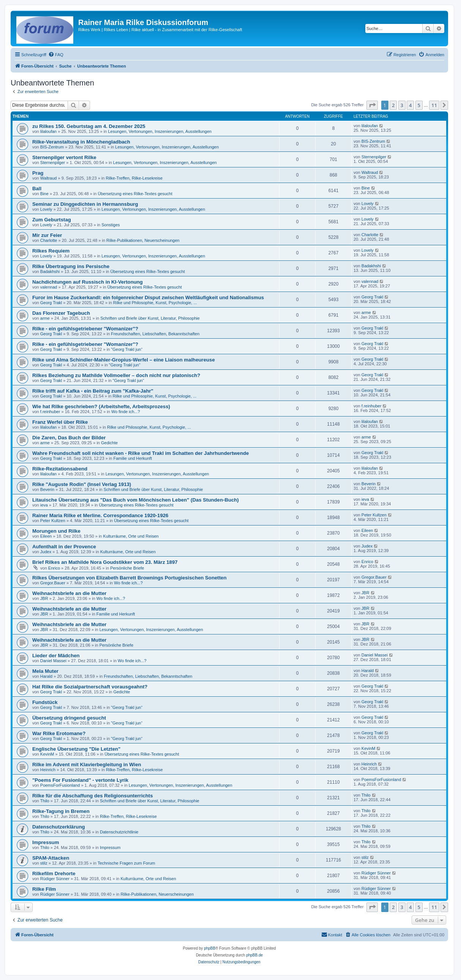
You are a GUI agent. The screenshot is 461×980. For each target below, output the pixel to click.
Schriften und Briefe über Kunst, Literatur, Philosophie (150, 318)
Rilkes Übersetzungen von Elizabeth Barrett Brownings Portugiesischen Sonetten (129, 578)
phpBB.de (254, 955)
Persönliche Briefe (127, 568)
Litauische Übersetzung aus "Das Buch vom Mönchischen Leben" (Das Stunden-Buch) (136, 500)
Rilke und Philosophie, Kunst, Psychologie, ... (155, 303)
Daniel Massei (53, 661)
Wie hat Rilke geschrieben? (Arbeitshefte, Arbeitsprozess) (101, 406)
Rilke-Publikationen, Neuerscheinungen (143, 240)
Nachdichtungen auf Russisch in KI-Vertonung (88, 282)
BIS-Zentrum (52, 147)
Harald (46, 676)
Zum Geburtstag (52, 220)
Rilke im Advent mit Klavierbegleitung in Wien (87, 765)
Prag (38, 173)
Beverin (47, 489)
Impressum (46, 842)
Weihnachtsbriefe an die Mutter (69, 593)
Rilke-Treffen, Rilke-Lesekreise (134, 178)
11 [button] (434, 105)
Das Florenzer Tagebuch (61, 313)
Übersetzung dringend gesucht (69, 718)
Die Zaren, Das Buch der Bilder (69, 438)
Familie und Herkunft (133, 458)
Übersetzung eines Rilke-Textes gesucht (135, 194)
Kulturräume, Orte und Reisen (131, 536)
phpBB (210, 948)
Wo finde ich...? (126, 412)
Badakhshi (50, 271)
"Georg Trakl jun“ (127, 349)
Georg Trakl (51, 303)
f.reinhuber (50, 412)
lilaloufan (48, 131)
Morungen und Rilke (56, 531)
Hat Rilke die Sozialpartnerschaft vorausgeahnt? (90, 687)
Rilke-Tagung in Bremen (61, 811)
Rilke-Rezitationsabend (60, 469)
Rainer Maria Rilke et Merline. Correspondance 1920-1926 (100, 515)
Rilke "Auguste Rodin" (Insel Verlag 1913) (82, 484)
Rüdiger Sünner (55, 879)
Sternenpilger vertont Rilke (64, 157)
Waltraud (49, 178)
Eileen (46, 536)
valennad (49, 287)
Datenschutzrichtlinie (119, 832)
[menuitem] (56, 55)
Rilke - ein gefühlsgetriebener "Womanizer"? (85, 329)
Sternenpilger (53, 163)
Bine (44, 194)
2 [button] (393, 105)
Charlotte (49, 240)
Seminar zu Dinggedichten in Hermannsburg (85, 204)
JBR (44, 598)
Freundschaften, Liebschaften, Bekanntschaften (155, 334)
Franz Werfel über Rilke (60, 422)
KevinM (47, 754)
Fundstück (45, 702)
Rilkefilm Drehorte (54, 873)
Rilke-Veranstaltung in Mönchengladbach (81, 142)
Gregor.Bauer (53, 583)
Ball (37, 189)
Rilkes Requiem (51, 251)
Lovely (46, 209)
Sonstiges (111, 225)
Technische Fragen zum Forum (126, 863)
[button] (372, 105)
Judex (46, 552)
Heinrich (48, 770)
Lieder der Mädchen (56, 656)
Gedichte (109, 443)
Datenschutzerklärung (59, 827)
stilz (44, 863)
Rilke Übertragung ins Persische (71, 266)
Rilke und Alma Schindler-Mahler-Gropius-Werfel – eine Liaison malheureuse (124, 360)
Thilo (45, 801)
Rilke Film (44, 889)
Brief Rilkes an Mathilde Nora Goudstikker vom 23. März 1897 (105, 562)
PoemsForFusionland (60, 785)
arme (45, 318)
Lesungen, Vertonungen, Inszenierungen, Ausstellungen (160, 131)
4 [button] (410, 105)
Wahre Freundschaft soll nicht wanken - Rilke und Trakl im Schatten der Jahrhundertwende (141, 453)
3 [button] (402, 105)
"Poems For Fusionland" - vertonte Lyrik (80, 780)
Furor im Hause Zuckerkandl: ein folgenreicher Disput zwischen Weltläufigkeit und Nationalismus (148, 297)
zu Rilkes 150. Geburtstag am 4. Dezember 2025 (89, 126)
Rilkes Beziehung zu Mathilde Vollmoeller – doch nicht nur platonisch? (116, 375)
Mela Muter (45, 671)
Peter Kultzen (53, 521)
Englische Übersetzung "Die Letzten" (76, 749)
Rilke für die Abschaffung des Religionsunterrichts (93, 796)
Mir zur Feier (47, 235)
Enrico (54, 568)
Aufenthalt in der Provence (64, 547)
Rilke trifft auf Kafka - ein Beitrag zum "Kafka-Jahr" (93, 391)
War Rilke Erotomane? (59, 733)
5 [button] (419, 105)
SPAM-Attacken (51, 858)
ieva (44, 505)
